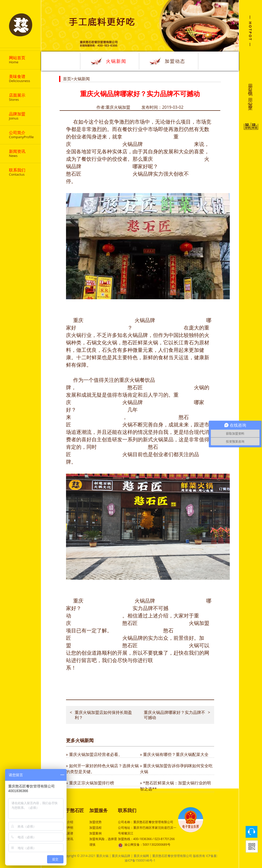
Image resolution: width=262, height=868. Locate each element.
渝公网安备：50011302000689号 (144, 845)
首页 (67, 79)
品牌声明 (67, 828)
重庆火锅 (102, 856)
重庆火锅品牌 (121, 856)
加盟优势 (95, 822)
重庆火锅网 (141, 856)
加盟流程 (95, 828)
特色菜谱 (67, 833)
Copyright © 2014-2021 (79, 856)
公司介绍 (67, 822)
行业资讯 (67, 839)
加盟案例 (95, 833)
